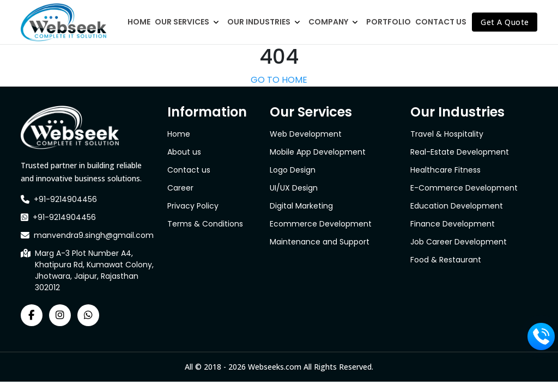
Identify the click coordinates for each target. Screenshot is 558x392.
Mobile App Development (318, 152)
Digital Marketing (301, 206)
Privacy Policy (193, 206)
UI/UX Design (294, 188)
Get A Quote (505, 22)
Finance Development (453, 224)
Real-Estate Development (460, 152)
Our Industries (259, 22)
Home (139, 22)
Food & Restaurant (446, 260)
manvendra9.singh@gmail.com (94, 235)
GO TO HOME (279, 80)
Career (180, 188)
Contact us (189, 170)
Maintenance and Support (320, 242)
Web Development (306, 134)
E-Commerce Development (464, 188)
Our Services (182, 22)
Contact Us (441, 22)
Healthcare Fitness (445, 170)
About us (184, 152)
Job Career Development (459, 242)
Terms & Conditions (205, 224)
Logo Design (293, 170)
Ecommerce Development (321, 224)
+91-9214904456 (65, 199)
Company (328, 22)
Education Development (457, 206)
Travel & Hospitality (447, 134)
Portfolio (389, 22)
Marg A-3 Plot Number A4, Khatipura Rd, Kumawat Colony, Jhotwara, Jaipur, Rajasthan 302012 (94, 270)
